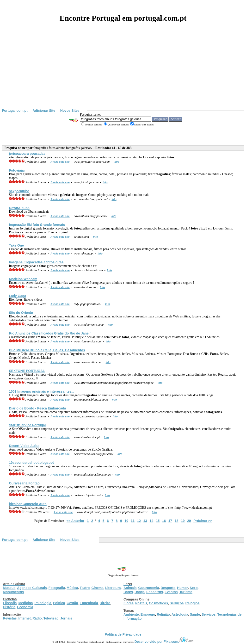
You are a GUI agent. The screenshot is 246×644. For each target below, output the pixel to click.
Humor (182, 588)
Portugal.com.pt (15, 111)
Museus (9, 588)
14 (152, 521)
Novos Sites (70, 111)
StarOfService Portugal (27, 425)
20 (189, 521)
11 (133, 521)
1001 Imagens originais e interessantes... (42, 391)
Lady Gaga (18, 296)
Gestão (72, 603)
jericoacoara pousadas (27, 154)
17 (170, 521)
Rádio (37, 618)
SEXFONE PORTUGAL (27, 371)
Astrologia (180, 614)
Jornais (66, 618)
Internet (25, 618)
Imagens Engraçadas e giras (36, 262)
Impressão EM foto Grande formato (37, 225)
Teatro (85, 588)
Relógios (193, 603)
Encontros (155, 592)
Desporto (168, 588)
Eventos (171, 592)
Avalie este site (60, 162)
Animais (130, 588)
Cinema (98, 588)
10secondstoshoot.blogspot (31, 463)
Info (117, 162)
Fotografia (57, 588)
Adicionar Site (44, 111)
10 (126, 521)
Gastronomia (148, 588)
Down (19, 208)
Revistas (10, 618)
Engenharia (89, 603)
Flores (129, 603)
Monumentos (13, 592)
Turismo (186, 592)
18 (177, 521)
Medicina (26, 603)
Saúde (195, 614)
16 (164, 521)
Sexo (194, 588)
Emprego (148, 614)
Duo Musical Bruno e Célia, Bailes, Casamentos (47, 350)
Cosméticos (158, 603)
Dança (140, 592)
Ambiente (131, 614)
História (9, 607)
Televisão (51, 618)
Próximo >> (203, 521)
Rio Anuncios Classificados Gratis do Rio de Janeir (50, 333)
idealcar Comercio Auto (28, 504)
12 (139, 521)
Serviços (177, 603)
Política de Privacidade (123, 634)
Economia (25, 607)
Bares (128, 592)
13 (145, 521)
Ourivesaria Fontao (24, 483)
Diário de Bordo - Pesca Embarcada (37, 408)
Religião (163, 614)
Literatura (113, 588)
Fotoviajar (17, 170)
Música (72, 588)
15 (158, 521)
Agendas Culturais (32, 588)
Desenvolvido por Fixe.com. (164, 642)
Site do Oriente (21, 313)
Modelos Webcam (23, 279)
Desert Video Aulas (24, 446)
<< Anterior (75, 521)
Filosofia (10, 603)
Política (59, 603)
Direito (105, 603)
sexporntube (19, 191)
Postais (141, 603)
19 (183, 521)
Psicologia (43, 603)
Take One (16, 245)
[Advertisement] (123, 73)
